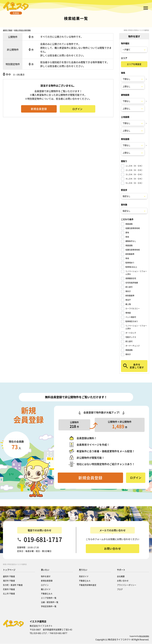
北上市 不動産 (9, 594)
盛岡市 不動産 (8, 37)
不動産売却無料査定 (88, 585)
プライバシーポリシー (127, 585)
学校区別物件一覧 (49, 606)
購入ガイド (46, 589)
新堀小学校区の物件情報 (22, 37)
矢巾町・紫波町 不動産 (13, 585)
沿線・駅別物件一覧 (50, 602)
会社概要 (121, 576)
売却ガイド (84, 576)
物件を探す (46, 576)
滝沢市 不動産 (9, 581)
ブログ (120, 589)
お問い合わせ (123, 581)
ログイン (45, 585)
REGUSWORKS (144, 636)
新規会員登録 (47, 581)
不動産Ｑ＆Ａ (47, 594)
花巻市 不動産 (9, 589)
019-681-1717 (43, 540)
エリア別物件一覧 (49, 598)
